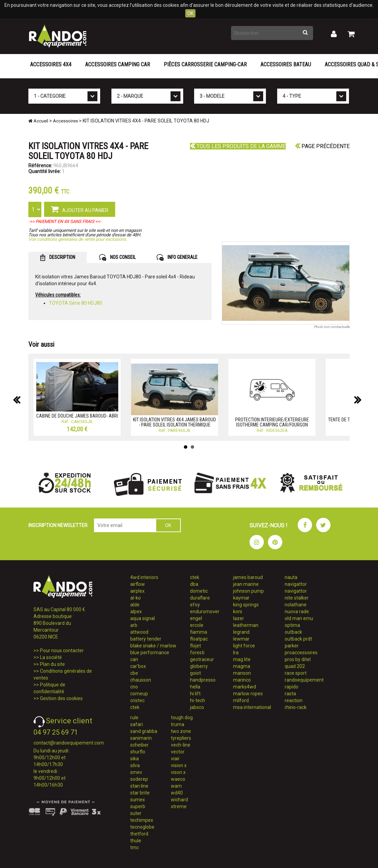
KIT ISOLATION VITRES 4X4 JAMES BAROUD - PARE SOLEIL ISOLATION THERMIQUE (174, 422)
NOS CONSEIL (117, 258)
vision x (179, 765)
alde (135, 605)
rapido (292, 687)
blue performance (150, 653)
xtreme (179, 806)
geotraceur (202, 659)
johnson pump (248, 591)
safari (137, 724)
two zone (181, 731)
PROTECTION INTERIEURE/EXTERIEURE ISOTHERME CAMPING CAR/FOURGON (272, 422)
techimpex (142, 820)
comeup (139, 694)
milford (241, 700)
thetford (139, 834)
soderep (139, 779)
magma (242, 666)
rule (134, 718)
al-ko (136, 598)
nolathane (296, 605)
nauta (291, 577)
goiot (195, 673)
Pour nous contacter (62, 650)
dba (194, 584)
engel (196, 618)
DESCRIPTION (58, 258)
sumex (138, 800)
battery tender (146, 639)
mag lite (242, 659)
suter (136, 813)
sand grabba (144, 731)
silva (135, 765)
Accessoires (65, 121)
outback (293, 632)
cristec (137, 700)
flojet (195, 646)
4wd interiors (144, 577)
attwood (139, 632)
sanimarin (141, 738)
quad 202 (295, 666)
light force (244, 646)
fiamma (199, 632)
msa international (252, 707)
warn (176, 786)
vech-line (181, 745)
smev (136, 772)
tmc (134, 847)
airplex (137, 591)
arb (134, 625)
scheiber (139, 745)
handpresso (203, 680)
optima (292, 625)
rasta (290, 694)
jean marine (246, 584)
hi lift (195, 694)
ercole (197, 625)
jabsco (197, 707)
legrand (241, 632)
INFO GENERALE (177, 258)
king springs (246, 605)
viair (175, 759)
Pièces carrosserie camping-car (205, 64)
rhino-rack (296, 707)
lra (236, 653)
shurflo (138, 752)
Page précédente (322, 146)
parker (292, 646)
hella (195, 687)
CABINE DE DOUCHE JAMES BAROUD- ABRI (77, 416)
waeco (178, 779)
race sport (296, 673)
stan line (139, 786)
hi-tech (198, 700)
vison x (178, 772)
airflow (138, 584)
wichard (179, 800)
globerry (199, 666)
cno (134, 687)
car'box (138, 666)
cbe (134, 673)
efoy (195, 605)
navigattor (296, 584)
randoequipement (304, 680)
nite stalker (297, 598)
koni (238, 611)
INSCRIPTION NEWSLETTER (58, 525)
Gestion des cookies (61, 698)
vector (178, 752)
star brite (140, 793)
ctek (135, 707)
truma (178, 724)
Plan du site (52, 664)
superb (138, 806)
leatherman (246, 625)
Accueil (38, 121)
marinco (242, 680)
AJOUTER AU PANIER (80, 209)
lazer (239, 618)
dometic (199, 591)
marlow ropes (248, 694)
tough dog (182, 718)
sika (134, 759)
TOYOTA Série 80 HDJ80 (76, 303)
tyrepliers (181, 738)
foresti (197, 653)
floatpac (199, 639)
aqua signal (143, 618)
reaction (294, 700)
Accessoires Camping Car (118, 64)
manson (242, 673)
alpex (136, 611)
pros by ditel (298, 659)
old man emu (299, 618)
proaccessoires (301, 653)
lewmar (241, 639)
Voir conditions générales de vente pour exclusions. (78, 239)
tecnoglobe (142, 827)
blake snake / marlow (153, 646)
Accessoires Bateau (286, 64)
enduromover (205, 611)
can (134, 659)
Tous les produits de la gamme (238, 146)
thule (136, 841)
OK (190, 13)
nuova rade (297, 611)
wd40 (177, 793)
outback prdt (298, 639)
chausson (141, 680)
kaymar (241, 598)
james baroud (248, 577)
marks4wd (245, 687)
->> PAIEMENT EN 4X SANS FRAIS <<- (65, 221)
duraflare (200, 598)
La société (51, 657)
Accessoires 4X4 (51, 64)
